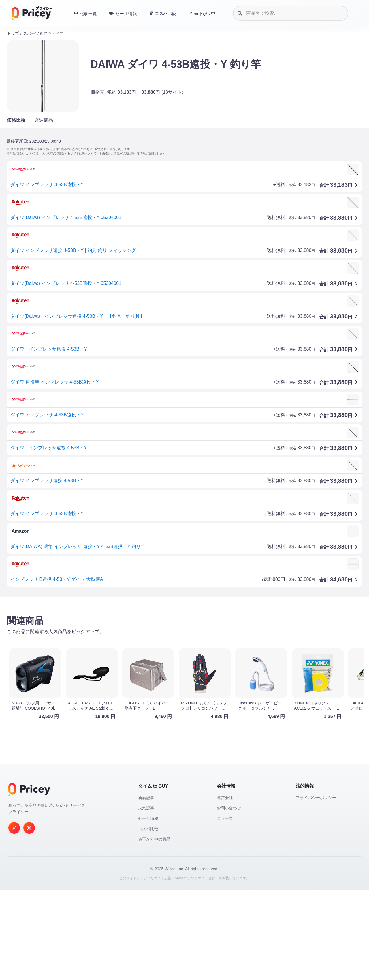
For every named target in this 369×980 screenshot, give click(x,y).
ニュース (225, 908)
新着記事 (146, 888)
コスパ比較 (148, 919)
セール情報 (148, 908)
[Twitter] (29, 918)
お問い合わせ (229, 898)
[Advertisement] (180, 647)
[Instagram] (14, 918)
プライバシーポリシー (316, 888)
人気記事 (146, 898)
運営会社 (225, 888)
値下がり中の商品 (154, 929)
